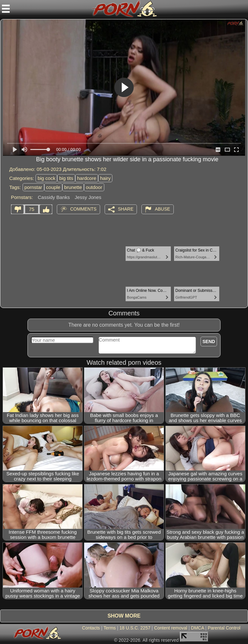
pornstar (33, 187)
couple (53, 187)
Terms (109, 628)
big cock (46, 178)
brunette (73, 187)
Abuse (162, 209)
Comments (83, 209)
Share (126, 209)
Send (209, 342)
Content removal (171, 628)
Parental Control (224, 628)
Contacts (91, 628)
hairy (105, 178)
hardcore (87, 178)
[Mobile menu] (6, 9)
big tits (66, 178)
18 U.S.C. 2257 (135, 628)
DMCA (197, 628)
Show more (124, 616)
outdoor (94, 187)
